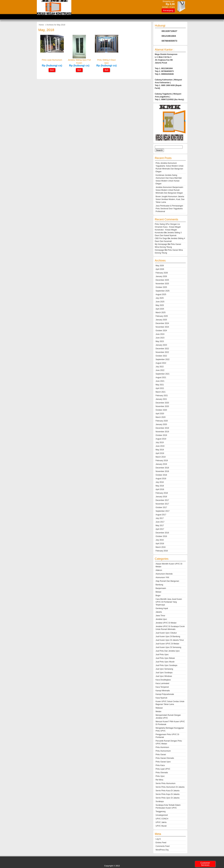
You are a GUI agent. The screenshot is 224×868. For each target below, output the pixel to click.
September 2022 (163, 359)
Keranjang (168, 10)
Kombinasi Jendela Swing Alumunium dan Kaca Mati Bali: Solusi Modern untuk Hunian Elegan (169, 179)
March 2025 (161, 313)
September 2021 (163, 374)
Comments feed (163, 846)
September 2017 (163, 511)
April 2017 (160, 529)
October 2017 (161, 507)
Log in (158, 839)
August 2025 (161, 294)
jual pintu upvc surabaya (166, 665)
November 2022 (162, 352)
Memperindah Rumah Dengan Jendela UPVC (168, 717)
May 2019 (160, 450)
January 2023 (161, 345)
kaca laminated (162, 683)
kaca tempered (162, 687)
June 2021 (160, 381)
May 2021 (160, 385)
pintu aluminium (162, 747)
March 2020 (161, 417)
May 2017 (160, 526)
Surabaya (160, 801)
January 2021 (161, 399)
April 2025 (160, 309)
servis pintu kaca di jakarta (168, 791)
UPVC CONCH (162, 819)
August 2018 (161, 479)
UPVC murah (161, 826)
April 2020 (160, 414)
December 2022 (162, 349)
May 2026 (160, 266)
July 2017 (160, 518)
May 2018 (160, 486)
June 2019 (160, 446)
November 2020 (162, 406)
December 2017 (162, 500)
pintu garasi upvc (163, 762)
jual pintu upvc (162, 655)
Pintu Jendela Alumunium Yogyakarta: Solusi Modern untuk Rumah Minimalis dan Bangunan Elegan (170, 167)
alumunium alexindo (164, 574)
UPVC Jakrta (161, 822)
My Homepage (161, 244)
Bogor (158, 596)
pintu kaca (160, 765)
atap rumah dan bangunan (167, 581)
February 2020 (162, 421)
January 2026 (161, 276)
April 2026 (160, 269)
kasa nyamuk (162, 698)
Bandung (159, 585)
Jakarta (159, 612)
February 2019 (162, 461)
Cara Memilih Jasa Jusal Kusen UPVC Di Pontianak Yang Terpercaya (169, 602)
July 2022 (160, 367)
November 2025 (162, 284)
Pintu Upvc (160, 776)
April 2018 (160, 489)
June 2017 (160, 522)
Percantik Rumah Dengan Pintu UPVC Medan (169, 742)
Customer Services (205, 864)
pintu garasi (161, 755)
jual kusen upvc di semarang (168, 647)
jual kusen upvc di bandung (168, 636)
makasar (159, 708)
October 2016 (161, 536)
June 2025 (160, 302)
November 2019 (162, 432)
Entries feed (161, 843)
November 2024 (162, 327)
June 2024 (160, 334)
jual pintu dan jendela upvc (168, 651)
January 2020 (161, 424)
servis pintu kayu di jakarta (168, 794)
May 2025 (160, 305)
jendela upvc (161, 619)
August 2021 (161, 377)
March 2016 (161, 547)
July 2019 (160, 442)
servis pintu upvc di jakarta (168, 798)
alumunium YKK (162, 577)
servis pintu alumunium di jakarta (170, 787)
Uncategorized (162, 815)
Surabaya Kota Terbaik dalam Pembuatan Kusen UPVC (168, 806)
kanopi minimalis (163, 691)
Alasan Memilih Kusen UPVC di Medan (169, 565)
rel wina (159, 780)
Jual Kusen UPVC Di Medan (167, 644)
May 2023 (160, 341)
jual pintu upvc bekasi (165, 658)
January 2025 (161, 320)
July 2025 (160, 298)
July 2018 (160, 482)
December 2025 (162, 280)
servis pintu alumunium (166, 783)
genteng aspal (162, 608)
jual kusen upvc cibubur (166, 633)
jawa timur (160, 616)
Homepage (159, 250)
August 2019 (161, 439)
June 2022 (160, 370)
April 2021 (160, 388)
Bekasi (158, 592)
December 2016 (162, 533)
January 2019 (161, 464)
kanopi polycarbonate (165, 694)
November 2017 (162, 504)
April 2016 (160, 544)
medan (159, 712)
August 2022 (161, 363)
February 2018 (162, 493)
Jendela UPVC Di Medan (166, 623)
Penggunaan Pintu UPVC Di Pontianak (167, 736)
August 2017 (161, 515)
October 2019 (161, 435)
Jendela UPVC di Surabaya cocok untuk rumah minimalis (170, 628)
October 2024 (161, 331)
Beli (52, 70)
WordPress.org (162, 850)
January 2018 (161, 497)
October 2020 (161, 410)
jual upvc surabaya (164, 673)
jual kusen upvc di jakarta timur (170, 640)
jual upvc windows (164, 676)
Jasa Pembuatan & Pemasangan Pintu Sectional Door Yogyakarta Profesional (169, 209)
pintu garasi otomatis (165, 758)
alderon (159, 570)
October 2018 (161, 475)
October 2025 (161, 287)
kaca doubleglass (163, 680)
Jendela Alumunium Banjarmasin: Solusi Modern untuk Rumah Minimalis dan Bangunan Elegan (170, 190)
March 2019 (161, 457)
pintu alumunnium (163, 751)
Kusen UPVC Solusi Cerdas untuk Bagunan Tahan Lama (170, 703)
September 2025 (163, 291)
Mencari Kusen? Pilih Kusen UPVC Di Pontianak (170, 723)
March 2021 (161, 392)
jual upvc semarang (164, 669)
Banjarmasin (161, 588)
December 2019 (162, 428)
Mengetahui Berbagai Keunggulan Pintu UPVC (170, 729)
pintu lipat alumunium (52, 60)
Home (41, 25)
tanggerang (161, 811)
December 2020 (162, 403)
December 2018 (162, 468)
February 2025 (162, 316)
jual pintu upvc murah (165, 662)
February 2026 (162, 273)
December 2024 (162, 323)
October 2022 (161, 356)
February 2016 (162, 551)
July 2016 (160, 540)
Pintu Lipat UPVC (163, 769)
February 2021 (162, 396)
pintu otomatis (162, 773)
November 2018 (162, 471)
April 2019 (160, 453)
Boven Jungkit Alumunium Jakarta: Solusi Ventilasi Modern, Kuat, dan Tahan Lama (170, 199)
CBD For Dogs (161, 238)
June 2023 (160, 338)
